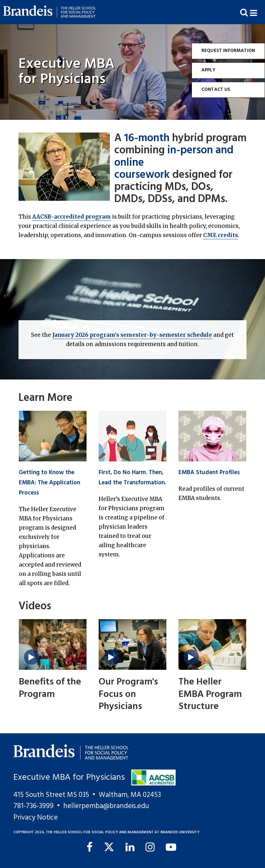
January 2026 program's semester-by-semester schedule (132, 335)
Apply (208, 70)
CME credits (220, 235)
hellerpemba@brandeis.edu (106, 806)
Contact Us (216, 89)
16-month (147, 138)
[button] (257, 12)
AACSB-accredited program (72, 217)
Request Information (228, 51)
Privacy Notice (36, 818)
